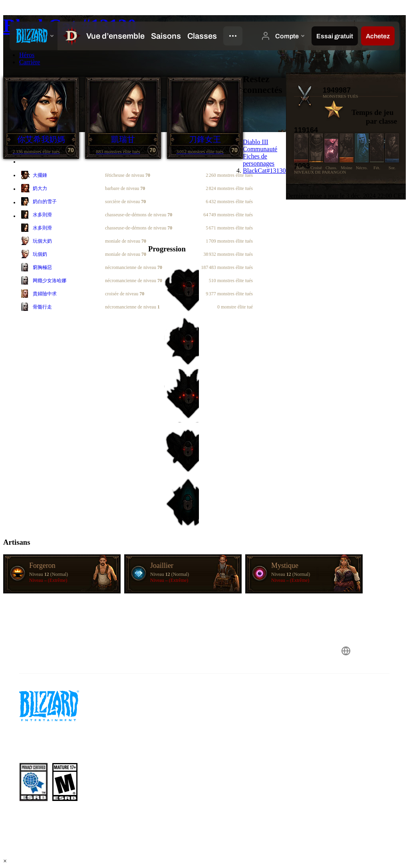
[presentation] (34, 36)
